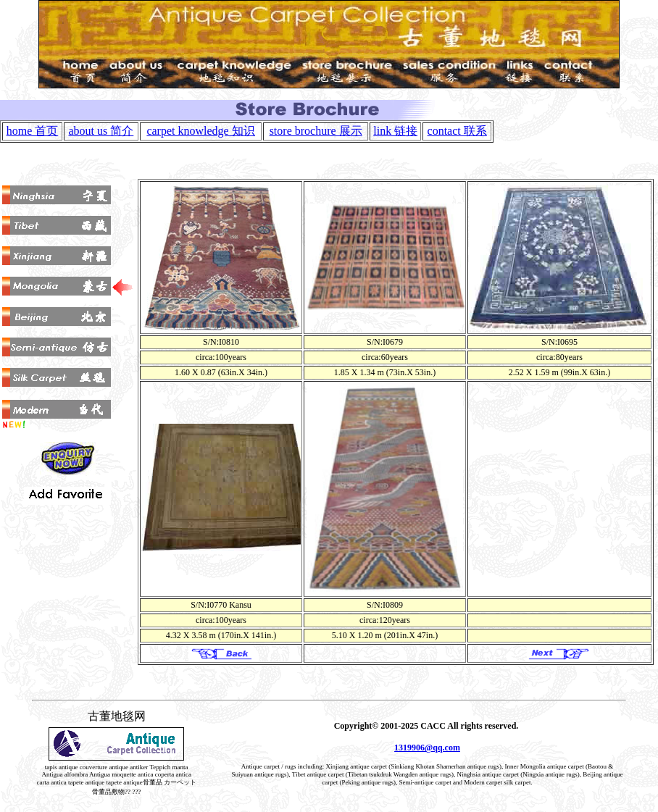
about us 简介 (101, 131)
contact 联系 (457, 131)
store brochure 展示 (316, 131)
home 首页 (33, 131)
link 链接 (395, 131)
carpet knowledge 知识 (200, 131)
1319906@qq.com (427, 748)
